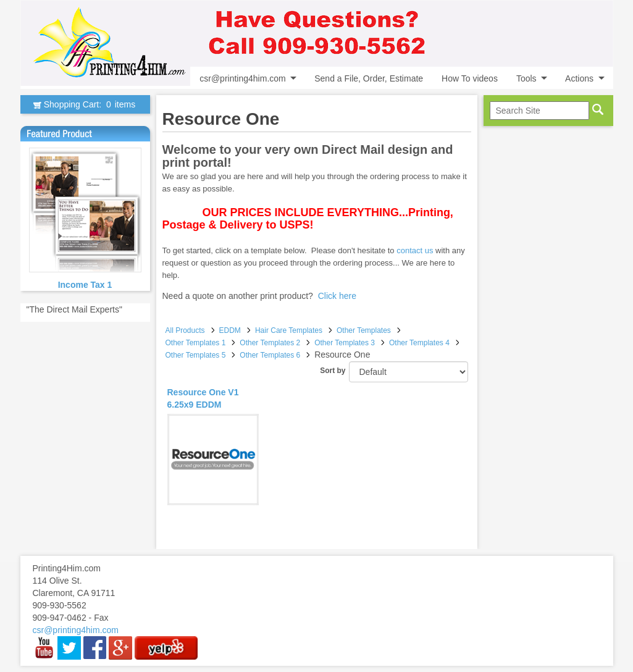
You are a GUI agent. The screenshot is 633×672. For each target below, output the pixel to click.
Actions (579, 78)
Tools (526, 78)
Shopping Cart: (85, 104)
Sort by (333, 371)
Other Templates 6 (270, 355)
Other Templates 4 (419, 343)
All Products (185, 330)
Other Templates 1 (196, 343)
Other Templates (364, 330)
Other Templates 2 (270, 343)
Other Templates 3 (345, 343)
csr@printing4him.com (242, 78)
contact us (415, 250)
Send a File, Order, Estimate (369, 78)
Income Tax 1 (85, 285)
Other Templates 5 (196, 355)
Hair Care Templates (289, 330)
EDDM (230, 330)
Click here (337, 296)
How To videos (470, 78)
